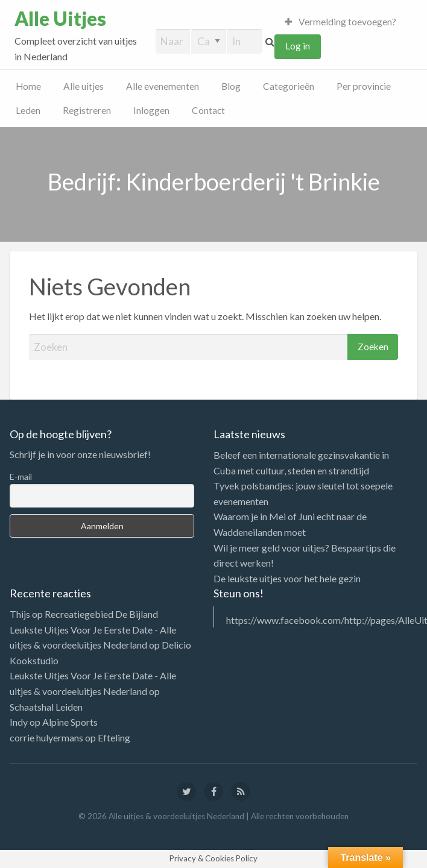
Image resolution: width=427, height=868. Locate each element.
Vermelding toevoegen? (341, 22)
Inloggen (151, 110)
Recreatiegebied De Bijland (101, 614)
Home (28, 86)
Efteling (114, 737)
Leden (28, 110)
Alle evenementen (163, 86)
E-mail (21, 476)
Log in (298, 46)
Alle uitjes (84, 86)
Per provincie (364, 86)
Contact (208, 110)
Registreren (87, 110)
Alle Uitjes (60, 19)
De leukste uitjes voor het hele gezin (287, 578)
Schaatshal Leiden (46, 707)
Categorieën (289, 86)
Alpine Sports (70, 722)
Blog (231, 86)
